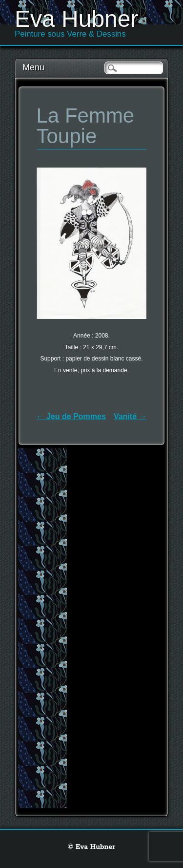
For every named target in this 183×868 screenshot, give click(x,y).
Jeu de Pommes (71, 416)
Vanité (130, 416)
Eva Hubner (76, 19)
